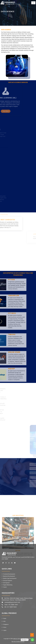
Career (5, 587)
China (5, 627)
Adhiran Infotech (17, 639)
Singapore (6, 624)
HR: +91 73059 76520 (11, 607)
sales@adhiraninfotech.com (12, 602)
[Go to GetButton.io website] (32, 643)
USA (4, 621)
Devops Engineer (8, 581)
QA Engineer (6, 583)
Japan (5, 630)
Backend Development (9, 576)
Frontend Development (9, 574)
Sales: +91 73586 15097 (11, 605)
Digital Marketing (8, 585)
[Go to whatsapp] (32, 640)
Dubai (5, 618)
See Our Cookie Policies (18, 642)
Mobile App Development (10, 578)
